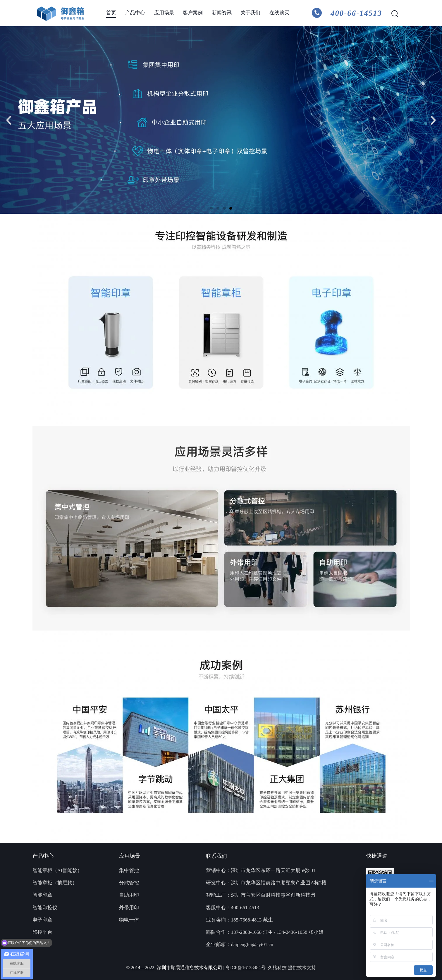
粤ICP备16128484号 (247, 968)
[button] (9, 120)
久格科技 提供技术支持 (292, 968)
